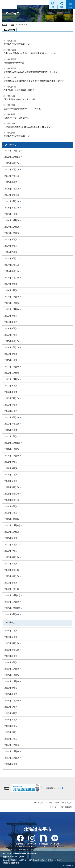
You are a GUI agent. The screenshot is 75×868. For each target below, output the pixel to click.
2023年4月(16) (12, 341)
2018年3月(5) (11, 726)
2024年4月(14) (12, 271)
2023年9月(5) (11, 316)
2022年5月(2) (11, 411)
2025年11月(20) (12, 150)
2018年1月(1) (11, 739)
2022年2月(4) (11, 430)
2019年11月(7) (12, 602)
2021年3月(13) (12, 500)
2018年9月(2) (11, 688)
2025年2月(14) (12, 207)
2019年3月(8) (11, 656)
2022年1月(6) (11, 436)
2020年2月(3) (11, 583)
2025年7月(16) (12, 176)
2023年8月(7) (11, 322)
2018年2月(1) (11, 732)
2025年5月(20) (12, 188)
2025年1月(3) (11, 214)
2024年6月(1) (11, 258)
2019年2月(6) (11, 662)
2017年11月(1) (12, 751)
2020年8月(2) (11, 544)
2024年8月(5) (11, 246)
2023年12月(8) (12, 296)
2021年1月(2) (11, 513)
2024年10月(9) (12, 233)
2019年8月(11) (12, 622)
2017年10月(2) (12, 758)
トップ (4, 24)
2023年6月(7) (11, 328)
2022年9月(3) (11, 385)
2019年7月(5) (11, 630)
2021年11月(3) (12, 449)
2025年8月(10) (12, 169)
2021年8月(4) (11, 468)
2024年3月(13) (12, 277)
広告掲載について (54, 788)
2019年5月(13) (12, 643)
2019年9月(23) (12, 614)
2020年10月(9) (12, 532)
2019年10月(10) (12, 608)
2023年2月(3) (11, 354)
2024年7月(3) (11, 252)
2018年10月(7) (12, 681)
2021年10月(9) (12, 455)
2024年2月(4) (11, 284)
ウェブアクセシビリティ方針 (60, 803)
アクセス (53, 807)
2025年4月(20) (12, 195)
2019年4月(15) (12, 650)
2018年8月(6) (11, 694)
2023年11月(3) (12, 303)
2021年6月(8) (11, 481)
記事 (13, 24)
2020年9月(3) (11, 538)
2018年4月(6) (11, 719)
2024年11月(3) (12, 227)
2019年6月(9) (11, 637)
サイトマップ (39, 803)
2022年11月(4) (12, 373)
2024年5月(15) (12, 265)
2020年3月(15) (12, 576)
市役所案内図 (66, 807)
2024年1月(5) (11, 290)
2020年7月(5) (11, 551)
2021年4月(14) (12, 494)
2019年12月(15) (12, 595)
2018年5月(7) (11, 713)
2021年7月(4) (11, 474)
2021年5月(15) (12, 487)
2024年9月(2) (11, 239)
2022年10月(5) (12, 379)
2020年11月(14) (12, 525)
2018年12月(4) (12, 669)
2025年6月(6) (11, 182)
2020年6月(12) (12, 557)
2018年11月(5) (12, 675)
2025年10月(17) (12, 157)
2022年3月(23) (12, 424)
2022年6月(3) (11, 405)
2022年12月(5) (12, 366)
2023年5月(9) (11, 335)
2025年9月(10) (12, 163)
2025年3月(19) (12, 201)
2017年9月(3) (11, 764)
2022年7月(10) (12, 398)
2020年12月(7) (12, 519)
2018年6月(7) (11, 707)
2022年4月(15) (12, 417)
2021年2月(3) (11, 506)
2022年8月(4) (11, 392)
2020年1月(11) (12, 589)
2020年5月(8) (11, 563)
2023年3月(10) (12, 347)
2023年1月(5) (11, 360)
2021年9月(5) (11, 462)
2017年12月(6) (12, 745)
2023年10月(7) (12, 309)
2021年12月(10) (12, 443)
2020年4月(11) (12, 570)
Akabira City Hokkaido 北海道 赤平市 (9, 4)
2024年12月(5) (12, 220)
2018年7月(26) (12, 700)
